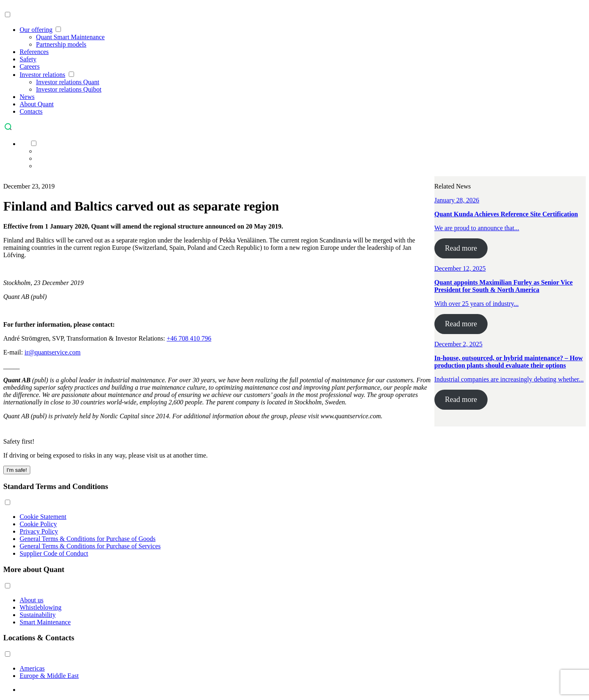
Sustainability (38, 615)
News (27, 97)
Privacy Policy (39, 531)
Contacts (31, 111)
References (34, 52)
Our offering (36, 30)
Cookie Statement (43, 517)
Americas (32, 668)
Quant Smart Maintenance (70, 37)
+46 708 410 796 (189, 338)
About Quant (37, 104)
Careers (30, 66)
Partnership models (61, 44)
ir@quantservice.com (53, 352)
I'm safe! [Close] (17, 470)
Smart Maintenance (45, 622)
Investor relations (43, 75)
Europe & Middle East (49, 676)
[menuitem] (24, 144)
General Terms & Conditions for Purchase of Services (90, 546)
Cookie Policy (38, 524)
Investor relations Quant (68, 82)
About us (31, 600)
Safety (28, 59)
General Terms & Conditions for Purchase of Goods (88, 539)
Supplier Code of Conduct (54, 553)
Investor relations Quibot (69, 89)
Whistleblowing (40, 607)
